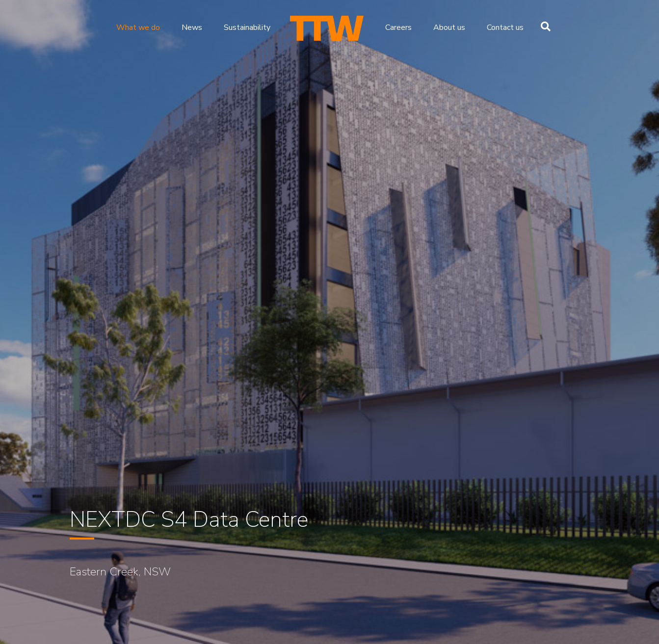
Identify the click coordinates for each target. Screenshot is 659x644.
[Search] (543, 26)
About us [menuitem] (449, 27)
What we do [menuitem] (138, 27)
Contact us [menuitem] (505, 27)
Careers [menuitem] (398, 27)
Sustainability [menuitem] (247, 27)
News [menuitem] (192, 27)
